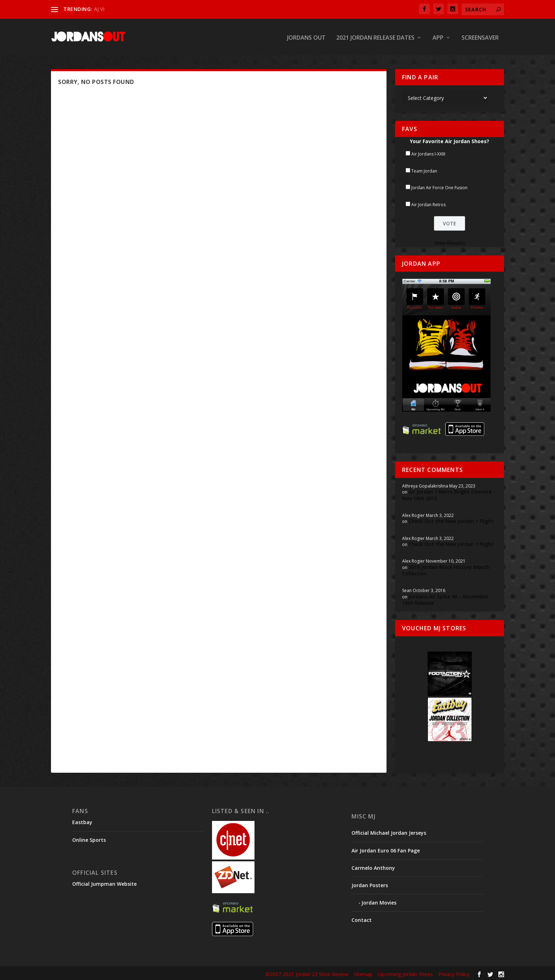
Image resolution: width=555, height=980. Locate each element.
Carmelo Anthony (373, 866)
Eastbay (82, 821)
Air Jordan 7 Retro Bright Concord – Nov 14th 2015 (449, 493)
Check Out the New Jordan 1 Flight (451, 520)
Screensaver (480, 37)
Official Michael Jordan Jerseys (389, 831)
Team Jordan (424, 169)
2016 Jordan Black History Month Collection (446, 569)
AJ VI (99, 9)
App (438, 37)
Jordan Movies (379, 901)
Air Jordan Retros (428, 203)
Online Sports (89, 838)
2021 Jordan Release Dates (375, 37)
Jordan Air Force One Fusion (439, 186)
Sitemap (363, 973)
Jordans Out (306, 37)
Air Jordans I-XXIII (428, 153)
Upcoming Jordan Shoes (405, 973)
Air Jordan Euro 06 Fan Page (386, 849)
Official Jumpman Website (104, 882)
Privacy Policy (454, 973)
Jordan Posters (370, 884)
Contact (362, 919)
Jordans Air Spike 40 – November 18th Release (445, 598)
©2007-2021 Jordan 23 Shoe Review (307, 973)
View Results (450, 241)
